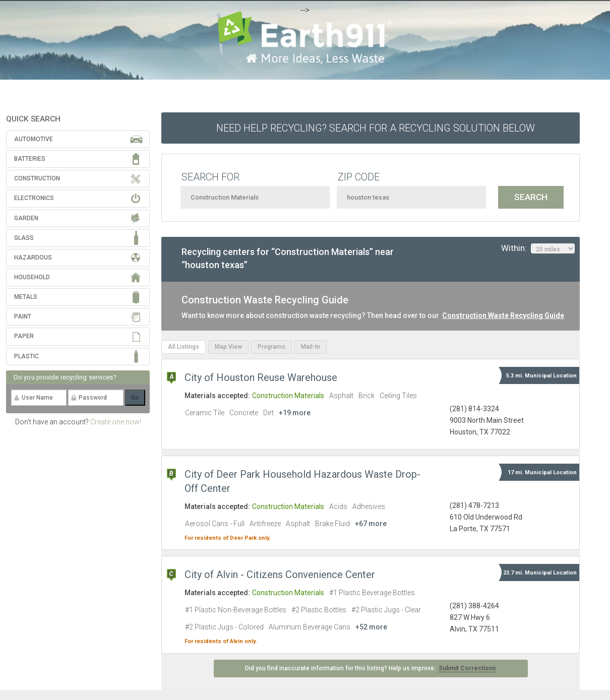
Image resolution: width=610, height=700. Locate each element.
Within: (538, 248)
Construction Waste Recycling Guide (503, 315)
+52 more (371, 627)
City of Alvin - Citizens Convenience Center (280, 575)
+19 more (295, 413)
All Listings (184, 347)
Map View (228, 347)
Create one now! (116, 422)
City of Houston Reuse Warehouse (261, 377)
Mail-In (311, 347)
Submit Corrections (467, 668)
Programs (271, 347)
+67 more (371, 524)
